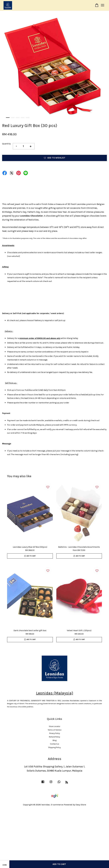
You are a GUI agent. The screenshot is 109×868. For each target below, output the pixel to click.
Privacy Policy (55, 733)
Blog (55, 740)
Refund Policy (54, 737)
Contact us (55, 744)
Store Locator (54, 726)
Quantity (6, 144)
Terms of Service (55, 730)
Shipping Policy (54, 747)
